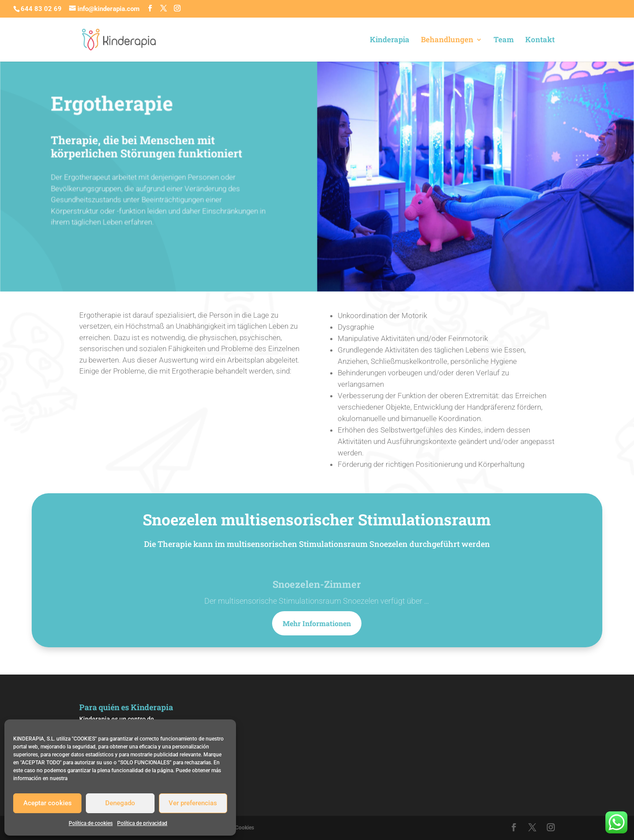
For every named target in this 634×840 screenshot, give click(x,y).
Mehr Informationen (317, 623)
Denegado (120, 803)
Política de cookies (91, 823)
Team (504, 40)
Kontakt (540, 40)
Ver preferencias (193, 803)
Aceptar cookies (48, 803)
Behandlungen (447, 40)
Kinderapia (390, 40)
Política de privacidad (142, 823)
